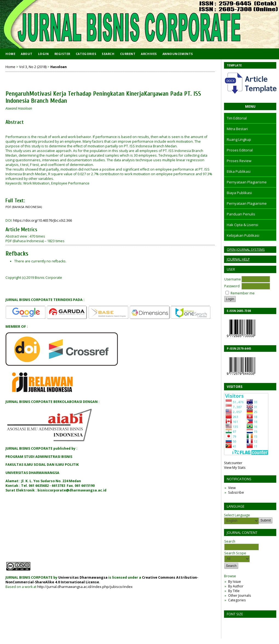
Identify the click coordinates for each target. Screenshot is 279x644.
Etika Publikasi (239, 171)
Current (128, 54)
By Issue (235, 582)
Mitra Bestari (237, 129)
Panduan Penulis (241, 214)
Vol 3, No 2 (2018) (33, 67)
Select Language (237, 515)
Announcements (178, 54)
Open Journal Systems (246, 249)
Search (108, 54)
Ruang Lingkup (239, 139)
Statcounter (233, 463)
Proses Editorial (240, 150)
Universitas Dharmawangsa (83, 577)
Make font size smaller (229, 624)
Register (62, 54)
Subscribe (236, 492)
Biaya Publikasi (239, 193)
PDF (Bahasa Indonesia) (24, 207)
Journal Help (238, 259)
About (27, 54)
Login (43, 54)
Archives (149, 54)
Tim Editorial (237, 118)
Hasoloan (59, 67)
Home (10, 54)
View (232, 488)
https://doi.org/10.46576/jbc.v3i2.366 (43, 220)
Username (233, 279)
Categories (237, 600)
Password (232, 286)
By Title (234, 591)
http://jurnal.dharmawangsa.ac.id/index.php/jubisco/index (85, 587)
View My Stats (235, 468)
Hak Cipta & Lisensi (242, 225)
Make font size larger (246, 624)
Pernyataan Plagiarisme (247, 182)
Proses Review (239, 161)
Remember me (243, 293)
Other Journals (239, 595)
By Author (236, 586)
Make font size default (238, 624)
